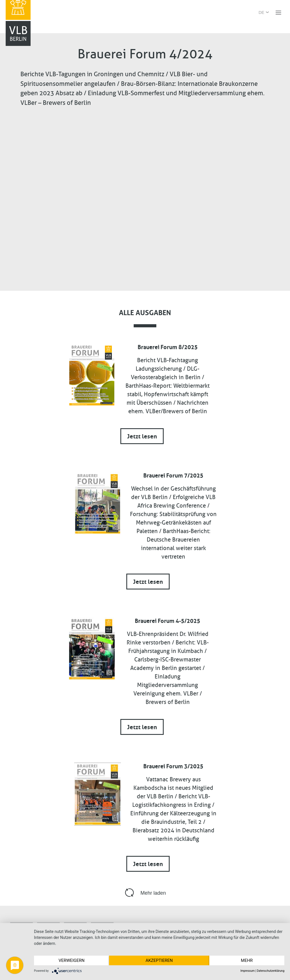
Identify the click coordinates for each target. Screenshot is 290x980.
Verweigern (72, 960)
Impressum (248, 971)
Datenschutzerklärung (271, 971)
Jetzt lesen (142, 436)
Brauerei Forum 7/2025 (173, 475)
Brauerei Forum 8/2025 (168, 346)
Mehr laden (153, 893)
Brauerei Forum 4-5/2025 (168, 620)
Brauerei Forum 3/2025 (173, 765)
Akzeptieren (159, 960)
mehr (247, 960)
